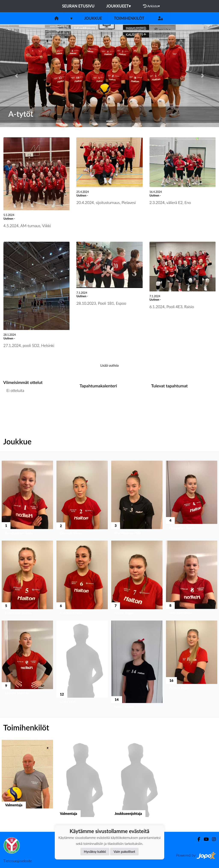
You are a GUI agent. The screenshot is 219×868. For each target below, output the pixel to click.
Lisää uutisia (109, 365)
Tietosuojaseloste (18, 861)
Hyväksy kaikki (95, 851)
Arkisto (151, 6)
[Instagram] (212, 839)
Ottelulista (14, 407)
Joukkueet (118, 6)
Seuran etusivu (78, 6)
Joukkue (93, 18)
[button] (16, 76)
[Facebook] (197, 839)
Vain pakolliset (124, 851)
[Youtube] (204, 839)
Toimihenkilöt (129, 18)
